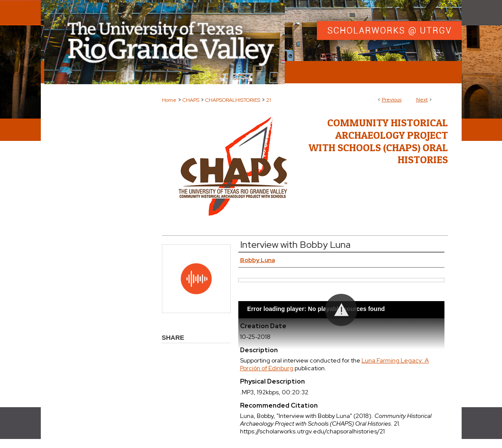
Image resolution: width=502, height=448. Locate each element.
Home (169, 100)
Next (422, 100)
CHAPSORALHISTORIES (233, 100)
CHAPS (191, 100)
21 (269, 100)
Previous (392, 100)
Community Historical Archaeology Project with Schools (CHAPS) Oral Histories (378, 141)
